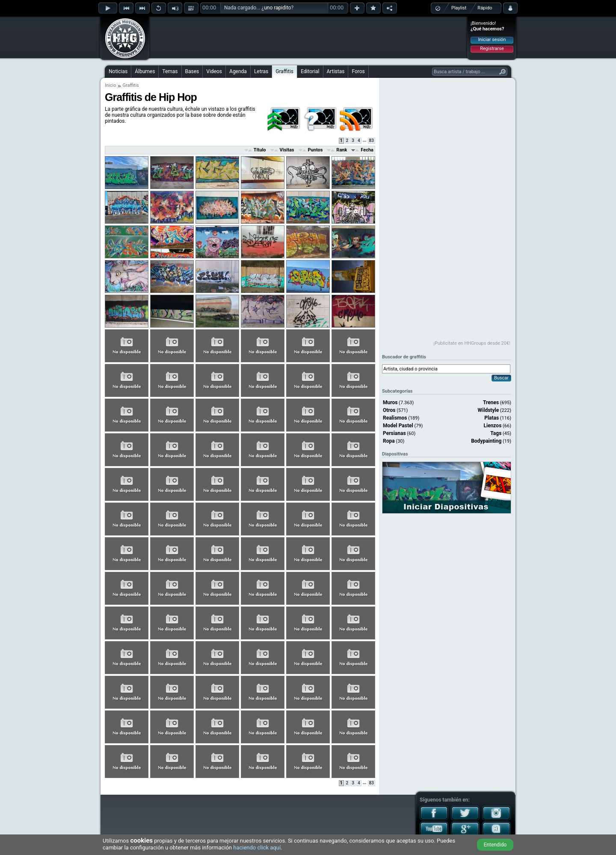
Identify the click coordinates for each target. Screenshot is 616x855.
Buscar (501, 378)
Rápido (485, 8)
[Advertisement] (308, 37)
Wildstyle (489, 410)
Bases (192, 71)
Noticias (118, 71)
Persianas (394, 433)
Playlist (459, 8)
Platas (492, 418)
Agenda (238, 71)
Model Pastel (398, 426)
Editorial (310, 71)
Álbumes (145, 71)
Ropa (389, 441)
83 (372, 141)
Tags (496, 433)
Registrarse (492, 49)
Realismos (395, 418)
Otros (389, 410)
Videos (214, 71)
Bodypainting (486, 441)
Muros (390, 402)
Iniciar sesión (492, 40)
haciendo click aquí (257, 848)
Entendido (495, 845)
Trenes (491, 402)
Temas (170, 71)
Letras (261, 71)
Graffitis (284, 71)
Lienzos (492, 426)
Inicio (110, 85)
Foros (358, 71)
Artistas (336, 71)
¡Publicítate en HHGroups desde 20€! (472, 343)
